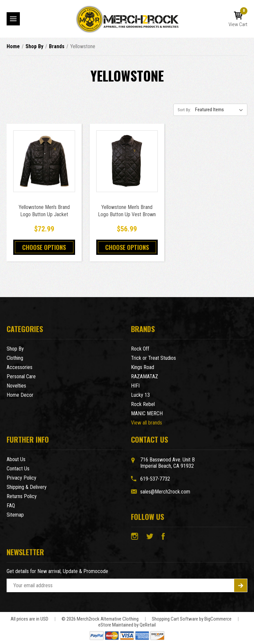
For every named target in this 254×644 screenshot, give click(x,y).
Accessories (20, 367)
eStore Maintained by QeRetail (127, 625)
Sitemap (15, 515)
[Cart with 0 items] (238, 19)
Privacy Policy (21, 478)
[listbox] (221, 110)
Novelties (16, 386)
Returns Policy (22, 496)
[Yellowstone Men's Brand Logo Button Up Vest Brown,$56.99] (127, 161)
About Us (16, 459)
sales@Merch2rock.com (165, 492)
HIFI (135, 386)
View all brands (147, 423)
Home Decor (20, 395)
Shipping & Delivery (27, 487)
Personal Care (21, 376)
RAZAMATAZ (145, 376)
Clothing (15, 358)
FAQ (11, 506)
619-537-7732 (155, 479)
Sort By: (184, 110)
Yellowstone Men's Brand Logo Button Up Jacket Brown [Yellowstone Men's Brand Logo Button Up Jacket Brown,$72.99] (44, 214)
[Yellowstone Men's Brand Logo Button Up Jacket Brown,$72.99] (44, 161)
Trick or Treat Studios (153, 358)
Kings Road (143, 367)
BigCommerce (218, 619)
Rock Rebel (143, 404)
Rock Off (140, 349)
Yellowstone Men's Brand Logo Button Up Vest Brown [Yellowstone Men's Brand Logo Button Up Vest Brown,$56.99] (127, 211)
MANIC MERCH (147, 413)
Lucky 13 (140, 395)
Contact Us (18, 469)
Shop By (15, 349)
